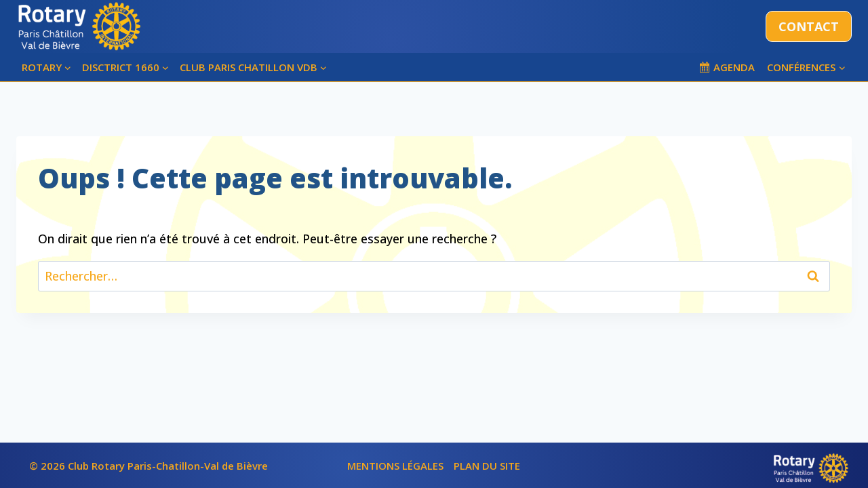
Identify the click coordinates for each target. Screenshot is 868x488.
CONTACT (809, 26)
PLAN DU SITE (487, 466)
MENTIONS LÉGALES (395, 466)
